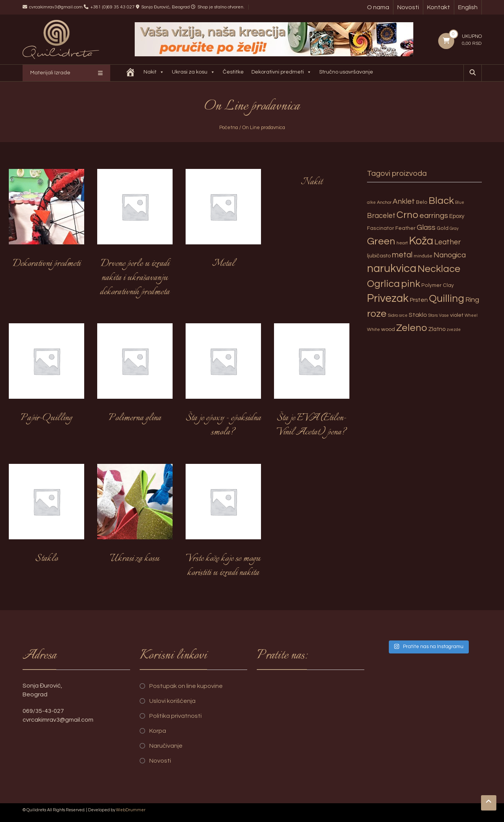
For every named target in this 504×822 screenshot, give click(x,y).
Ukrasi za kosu (194, 73)
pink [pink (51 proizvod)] (411, 284)
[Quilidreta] (131, 73)
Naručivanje (166, 746)
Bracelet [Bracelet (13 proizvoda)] (381, 216)
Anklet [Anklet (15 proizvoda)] (404, 201)
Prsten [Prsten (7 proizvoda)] (419, 300)
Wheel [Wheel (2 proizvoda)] (471, 315)
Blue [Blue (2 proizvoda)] (460, 202)
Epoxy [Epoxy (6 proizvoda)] (457, 216)
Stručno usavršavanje (347, 72)
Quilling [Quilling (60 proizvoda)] (447, 299)
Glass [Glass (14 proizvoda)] (426, 228)
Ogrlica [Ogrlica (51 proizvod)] (383, 284)
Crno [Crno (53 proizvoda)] (407, 215)
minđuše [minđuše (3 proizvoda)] (423, 256)
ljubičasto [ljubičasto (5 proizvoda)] (379, 256)
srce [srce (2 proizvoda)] (403, 315)
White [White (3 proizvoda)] (374, 330)
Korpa (158, 731)
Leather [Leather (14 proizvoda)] (448, 242)
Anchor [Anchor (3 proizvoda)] (384, 202)
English (468, 7)
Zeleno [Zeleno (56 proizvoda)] (412, 328)
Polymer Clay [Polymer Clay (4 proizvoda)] (438, 285)
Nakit (155, 73)
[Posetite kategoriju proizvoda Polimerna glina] (135, 377)
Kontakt (439, 7)
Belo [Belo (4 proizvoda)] (422, 202)
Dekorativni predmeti (282, 73)
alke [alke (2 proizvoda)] (371, 202)
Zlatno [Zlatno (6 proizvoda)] (437, 329)
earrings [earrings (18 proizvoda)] (434, 215)
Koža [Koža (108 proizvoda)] (421, 241)
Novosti (408, 7)
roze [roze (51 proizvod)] (377, 314)
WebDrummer (131, 810)
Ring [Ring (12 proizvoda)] (472, 300)
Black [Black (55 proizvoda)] (441, 201)
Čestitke (234, 72)
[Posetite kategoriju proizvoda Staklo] (46, 518)
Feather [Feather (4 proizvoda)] (405, 228)
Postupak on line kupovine (186, 686)
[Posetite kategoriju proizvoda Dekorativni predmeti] (46, 223)
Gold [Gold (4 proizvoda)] (443, 228)
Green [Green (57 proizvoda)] (381, 241)
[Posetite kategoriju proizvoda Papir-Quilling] (46, 377)
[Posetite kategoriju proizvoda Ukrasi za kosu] (135, 518)
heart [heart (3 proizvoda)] (402, 243)
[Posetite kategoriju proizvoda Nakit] (312, 182)
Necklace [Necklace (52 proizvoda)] (439, 269)
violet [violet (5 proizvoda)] (457, 315)
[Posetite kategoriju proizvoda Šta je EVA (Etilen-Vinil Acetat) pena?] (312, 384)
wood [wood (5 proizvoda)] (388, 329)
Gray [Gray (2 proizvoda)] (454, 228)
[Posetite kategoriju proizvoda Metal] (223, 223)
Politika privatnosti (175, 716)
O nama (378, 7)
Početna (229, 128)
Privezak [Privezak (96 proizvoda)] (388, 298)
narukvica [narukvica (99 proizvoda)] (392, 269)
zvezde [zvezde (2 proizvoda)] (454, 330)
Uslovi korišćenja (172, 701)
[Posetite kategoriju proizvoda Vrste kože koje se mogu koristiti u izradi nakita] (223, 525)
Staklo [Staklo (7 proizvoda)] (418, 315)
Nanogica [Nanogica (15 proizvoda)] (450, 255)
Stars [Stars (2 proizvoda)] (433, 315)
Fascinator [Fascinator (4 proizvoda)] (381, 228)
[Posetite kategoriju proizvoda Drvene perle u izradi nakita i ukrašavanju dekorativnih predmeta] (135, 237)
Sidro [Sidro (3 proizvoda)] (393, 315)
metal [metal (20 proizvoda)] (402, 255)
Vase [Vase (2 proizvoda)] (444, 315)
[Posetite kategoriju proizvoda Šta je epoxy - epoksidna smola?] (223, 384)
